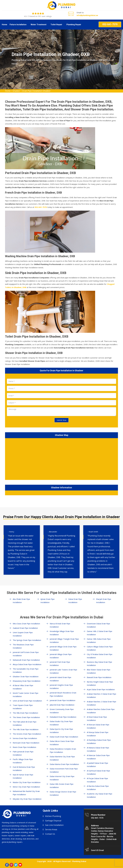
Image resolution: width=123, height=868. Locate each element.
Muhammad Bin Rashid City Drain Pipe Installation (26, 793)
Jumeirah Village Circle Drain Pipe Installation (63, 648)
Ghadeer (16, 91)
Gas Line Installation (54, 825)
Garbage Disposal (53, 821)
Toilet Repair (56, 25)
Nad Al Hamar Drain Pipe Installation (23, 776)
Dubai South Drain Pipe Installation (64, 737)
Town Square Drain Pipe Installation (23, 707)
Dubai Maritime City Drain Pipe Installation (62, 758)
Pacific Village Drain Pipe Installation (23, 761)
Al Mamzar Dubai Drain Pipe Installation (98, 757)
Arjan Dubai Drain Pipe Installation (101, 689)
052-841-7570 (110, 24)
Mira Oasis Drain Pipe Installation (26, 624)
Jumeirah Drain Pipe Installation (63, 700)
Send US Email (97, 850)
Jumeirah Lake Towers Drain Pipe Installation (63, 671)
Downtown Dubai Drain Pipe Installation (98, 625)
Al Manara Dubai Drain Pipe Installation (98, 749)
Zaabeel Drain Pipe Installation (25, 628)
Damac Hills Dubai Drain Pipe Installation (99, 641)
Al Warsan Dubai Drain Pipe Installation (98, 726)
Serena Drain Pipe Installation (25, 738)
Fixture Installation (18, 25)
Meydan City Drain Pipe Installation (27, 799)
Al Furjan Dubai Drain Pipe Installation (97, 780)
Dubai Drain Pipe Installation (75, 601)
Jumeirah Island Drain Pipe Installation (60, 679)
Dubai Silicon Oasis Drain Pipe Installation (62, 743)
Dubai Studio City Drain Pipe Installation (61, 723)
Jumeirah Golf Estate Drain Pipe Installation (26, 654)
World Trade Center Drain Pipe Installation (26, 695)
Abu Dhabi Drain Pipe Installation (21, 601)
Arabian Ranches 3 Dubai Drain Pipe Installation (101, 695)
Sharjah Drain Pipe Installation (104, 601)
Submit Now (61, 420)
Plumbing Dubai (79, 861)
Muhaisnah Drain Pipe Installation (26, 660)
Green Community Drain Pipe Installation (62, 711)
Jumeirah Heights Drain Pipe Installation (61, 687)
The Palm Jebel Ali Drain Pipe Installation (25, 723)
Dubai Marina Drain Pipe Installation (64, 764)
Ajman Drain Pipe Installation (48, 601)
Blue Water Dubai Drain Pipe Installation (99, 671)
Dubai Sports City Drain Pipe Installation (61, 731)
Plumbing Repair (74, 25)
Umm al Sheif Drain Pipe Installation (27, 701)
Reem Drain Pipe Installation (24, 747)
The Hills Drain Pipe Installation (26, 729)
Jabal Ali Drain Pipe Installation (62, 705)
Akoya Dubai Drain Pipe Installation (27, 664)
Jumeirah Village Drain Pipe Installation (61, 656)
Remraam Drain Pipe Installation (26, 743)
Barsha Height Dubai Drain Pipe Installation (100, 683)
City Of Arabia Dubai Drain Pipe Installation (100, 656)
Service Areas (51, 829)
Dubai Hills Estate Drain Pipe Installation (62, 786)
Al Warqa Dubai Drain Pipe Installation (98, 734)
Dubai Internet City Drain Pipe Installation (62, 778)
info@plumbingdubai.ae (87, 15)
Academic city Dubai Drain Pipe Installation (100, 795)
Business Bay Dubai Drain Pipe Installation (99, 664)
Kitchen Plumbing (53, 816)
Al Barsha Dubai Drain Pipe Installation (98, 788)
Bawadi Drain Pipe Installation (99, 677)
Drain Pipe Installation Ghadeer (36, 91)
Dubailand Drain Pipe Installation (63, 717)
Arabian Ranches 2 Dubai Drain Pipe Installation (101, 703)
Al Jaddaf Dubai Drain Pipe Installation (97, 765)
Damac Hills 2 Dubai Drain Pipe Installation (100, 633)
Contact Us (50, 834)
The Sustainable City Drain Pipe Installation (26, 670)
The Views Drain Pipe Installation (26, 717)
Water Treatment (38, 25)
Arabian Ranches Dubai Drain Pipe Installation (101, 711)
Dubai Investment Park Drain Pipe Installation (64, 770)
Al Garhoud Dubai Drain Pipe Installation (98, 772)
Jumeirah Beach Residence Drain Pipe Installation (63, 694)
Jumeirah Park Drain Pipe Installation (60, 664)
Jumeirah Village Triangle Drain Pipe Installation (64, 641)
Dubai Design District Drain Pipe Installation (63, 793)
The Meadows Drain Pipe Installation (23, 646)
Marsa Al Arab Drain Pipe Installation (60, 625)
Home (5, 25)
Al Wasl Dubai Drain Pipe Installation (97, 719)
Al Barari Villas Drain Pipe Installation (23, 687)
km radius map (61, 459)
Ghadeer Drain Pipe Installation (26, 676)
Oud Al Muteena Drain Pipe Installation (24, 769)
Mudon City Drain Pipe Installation (27, 782)
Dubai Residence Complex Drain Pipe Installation (63, 750)
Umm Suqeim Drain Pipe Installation (23, 634)
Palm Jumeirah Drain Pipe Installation (23, 753)
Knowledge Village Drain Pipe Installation (62, 633)
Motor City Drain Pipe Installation (26, 787)
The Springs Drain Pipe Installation (27, 640)
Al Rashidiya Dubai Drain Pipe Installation (99, 742)
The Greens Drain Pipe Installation (27, 734)
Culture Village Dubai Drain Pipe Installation (100, 648)
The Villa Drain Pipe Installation (25, 713)
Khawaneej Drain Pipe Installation (27, 681)
